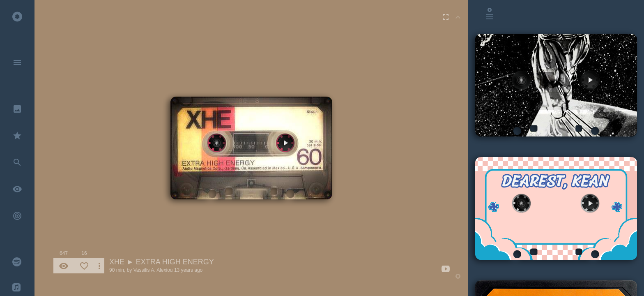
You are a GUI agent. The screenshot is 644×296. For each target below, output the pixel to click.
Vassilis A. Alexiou (153, 270)
